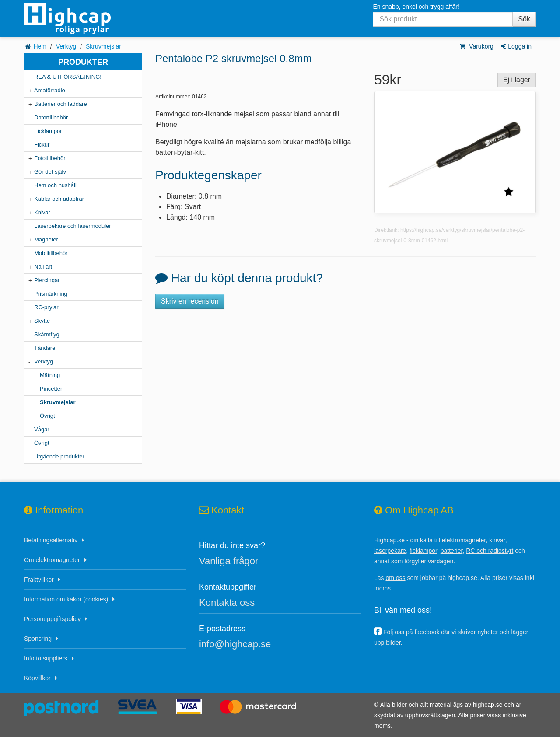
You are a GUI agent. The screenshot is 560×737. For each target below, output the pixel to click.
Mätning (50, 375)
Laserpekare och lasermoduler (73, 226)
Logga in (516, 46)
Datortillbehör (51, 117)
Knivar (42, 212)
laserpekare (390, 551)
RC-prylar (46, 307)
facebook (427, 632)
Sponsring (38, 639)
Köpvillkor (37, 678)
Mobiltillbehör (51, 253)
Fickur (42, 145)
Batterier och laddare (61, 104)
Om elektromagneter (52, 560)
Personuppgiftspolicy (52, 619)
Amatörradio (50, 90)
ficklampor (423, 551)
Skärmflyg (47, 334)
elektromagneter (464, 540)
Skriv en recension (190, 301)
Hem (40, 46)
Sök (524, 19)
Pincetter (51, 389)
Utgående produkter (59, 456)
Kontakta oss (227, 603)
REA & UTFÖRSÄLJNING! (68, 77)
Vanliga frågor (229, 561)
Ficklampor (48, 131)
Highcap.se (389, 540)
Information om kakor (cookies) (66, 599)
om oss (395, 578)
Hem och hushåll (55, 185)
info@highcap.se (235, 644)
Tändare (45, 348)
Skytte (42, 321)
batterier (452, 551)
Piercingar (47, 280)
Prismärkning (51, 294)
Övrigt (47, 416)
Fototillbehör (50, 158)
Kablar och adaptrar (59, 199)
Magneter (46, 239)
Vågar (42, 429)
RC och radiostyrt (490, 551)
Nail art (43, 267)
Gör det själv (50, 172)
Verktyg (66, 46)
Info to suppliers (46, 658)
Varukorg (476, 46)
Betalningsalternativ (51, 540)
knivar (497, 540)
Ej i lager (517, 80)
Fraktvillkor (39, 580)
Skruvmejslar (103, 46)
